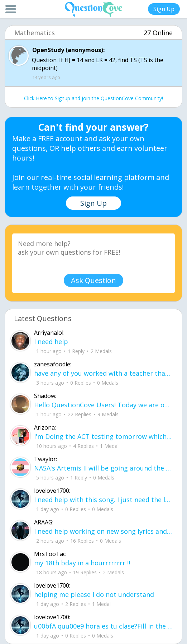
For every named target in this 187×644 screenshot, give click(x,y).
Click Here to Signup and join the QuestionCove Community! (93, 98)
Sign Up (164, 9)
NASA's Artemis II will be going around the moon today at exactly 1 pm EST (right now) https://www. (104, 468)
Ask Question (93, 280)
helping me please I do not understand (94, 594)
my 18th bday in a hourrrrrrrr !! (82, 563)
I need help (51, 342)
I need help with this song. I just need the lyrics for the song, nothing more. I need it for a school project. (104, 500)
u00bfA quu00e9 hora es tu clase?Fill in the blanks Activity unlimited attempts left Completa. (104, 626)
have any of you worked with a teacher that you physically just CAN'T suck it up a (104, 373)
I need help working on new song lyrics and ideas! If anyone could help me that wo (104, 531)
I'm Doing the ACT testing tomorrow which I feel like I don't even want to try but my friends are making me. (104, 436)
